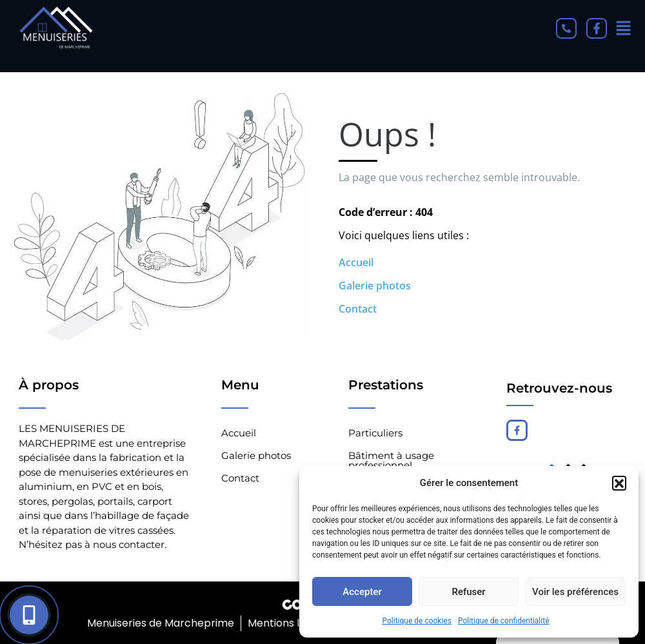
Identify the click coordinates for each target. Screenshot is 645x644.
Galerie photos (375, 286)
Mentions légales (290, 623)
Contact (358, 309)
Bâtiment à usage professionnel (391, 460)
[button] (619, 483)
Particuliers (375, 433)
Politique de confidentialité (504, 621)
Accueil (356, 262)
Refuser (468, 592)
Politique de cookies (417, 621)
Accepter (362, 592)
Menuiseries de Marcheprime (159, 623)
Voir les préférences (575, 592)
